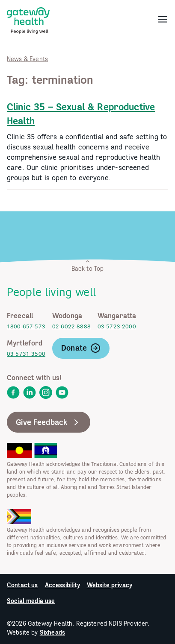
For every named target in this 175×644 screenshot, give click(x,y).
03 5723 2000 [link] (117, 326)
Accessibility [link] (62, 585)
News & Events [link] (27, 59)
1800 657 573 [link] (26, 326)
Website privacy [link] (110, 585)
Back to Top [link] (88, 265)
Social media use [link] (31, 601)
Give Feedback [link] (49, 422)
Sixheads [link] (52, 632)
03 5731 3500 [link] (26, 354)
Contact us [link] (22, 585)
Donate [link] (81, 348)
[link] (28, 19)
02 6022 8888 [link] (71, 326)
